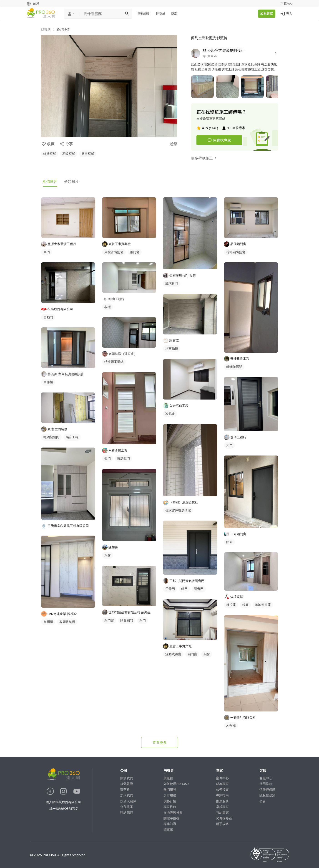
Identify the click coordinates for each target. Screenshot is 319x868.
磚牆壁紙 (50, 154)
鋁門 (108, 458)
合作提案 (127, 807)
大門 (229, 445)
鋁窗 (108, 555)
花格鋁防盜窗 (236, 252)
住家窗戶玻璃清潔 (178, 510)
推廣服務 (222, 801)
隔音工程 (72, 437)
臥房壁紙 (88, 154)
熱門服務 (170, 789)
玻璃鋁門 (123, 458)
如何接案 (222, 789)
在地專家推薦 (173, 812)
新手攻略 (222, 824)
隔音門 (199, 589)
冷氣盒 (170, 414)
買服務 (168, 778)
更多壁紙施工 (205, 158)
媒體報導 (127, 784)
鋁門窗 (135, 252)
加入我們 (127, 795)
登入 (286, 14)
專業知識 (170, 824)
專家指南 (222, 795)
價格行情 (170, 801)
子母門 (170, 589)
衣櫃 (108, 307)
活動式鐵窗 (173, 654)
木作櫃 (48, 382)
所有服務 (170, 795)
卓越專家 (222, 807)
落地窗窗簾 (263, 605)
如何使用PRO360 (176, 784)
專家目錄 (170, 807)
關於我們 (127, 778)
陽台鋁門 (127, 620)
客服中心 (266, 778)
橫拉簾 (231, 605)
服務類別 (144, 14)
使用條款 (266, 784)
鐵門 (184, 589)
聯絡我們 (127, 812)
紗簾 (245, 605)
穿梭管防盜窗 (114, 252)
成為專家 (267, 14)
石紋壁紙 (69, 154)
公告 (263, 801)
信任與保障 (267, 789)
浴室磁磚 (172, 348)
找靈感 (161, 14)
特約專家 (222, 812)
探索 (174, 14)
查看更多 (160, 742)
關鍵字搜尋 (171, 818)
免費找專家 (219, 140)
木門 (47, 252)
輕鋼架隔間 (51, 437)
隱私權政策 (267, 795)
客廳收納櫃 (67, 622)
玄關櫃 (48, 622)
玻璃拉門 (172, 283)
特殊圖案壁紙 (114, 362)
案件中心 (222, 778)
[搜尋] (127, 14)
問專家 (168, 829)
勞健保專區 (224, 818)
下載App (286, 3)
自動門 (48, 317)
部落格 (125, 789)
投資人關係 (128, 801)
